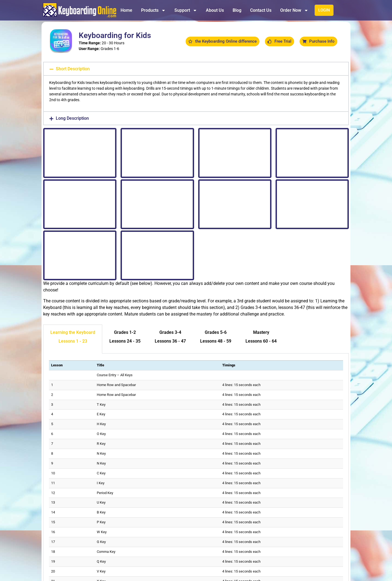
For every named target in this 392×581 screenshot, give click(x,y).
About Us (215, 10)
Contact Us (261, 10)
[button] (196, 69)
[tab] (73, 339)
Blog (237, 10)
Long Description (72, 118)
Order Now (294, 10)
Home (126, 10)
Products (153, 10)
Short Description (73, 69)
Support (186, 10)
